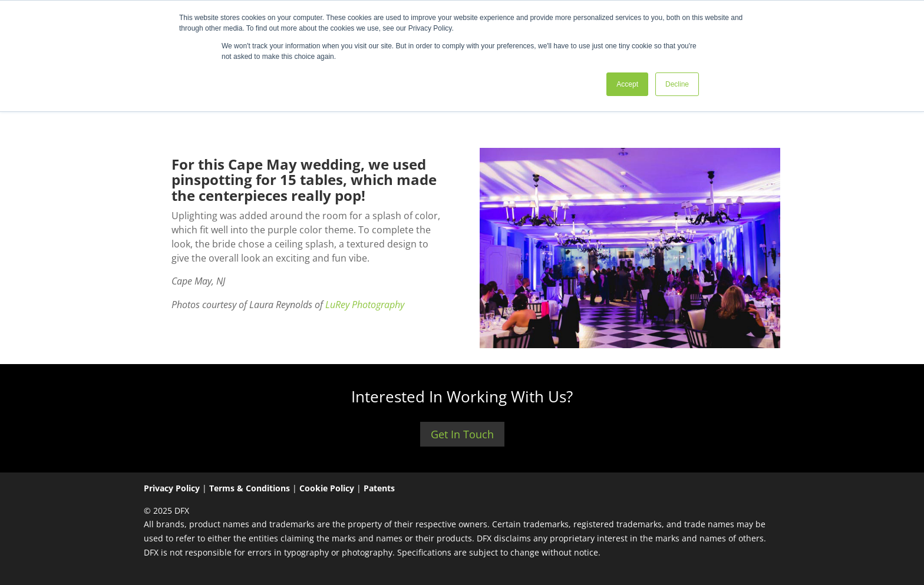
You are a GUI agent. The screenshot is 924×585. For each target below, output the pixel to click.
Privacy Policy (172, 488)
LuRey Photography (364, 305)
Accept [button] (627, 84)
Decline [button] (677, 84)
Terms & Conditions (250, 488)
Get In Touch (462, 434)
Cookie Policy (327, 488)
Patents (379, 488)
